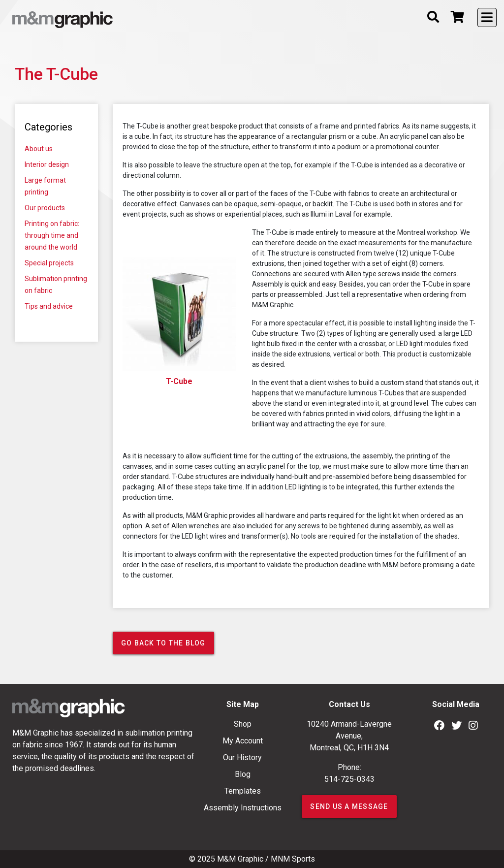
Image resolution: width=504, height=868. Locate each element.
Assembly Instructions (243, 808)
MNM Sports (293, 859)
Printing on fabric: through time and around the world (52, 235)
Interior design (47, 164)
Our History (242, 757)
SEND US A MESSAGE (349, 806)
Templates (243, 791)
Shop (243, 724)
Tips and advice (49, 306)
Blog (243, 774)
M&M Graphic (240, 859)
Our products (45, 208)
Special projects (49, 263)
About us (39, 149)
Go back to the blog (163, 643)
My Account (243, 741)
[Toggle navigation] (487, 17)
